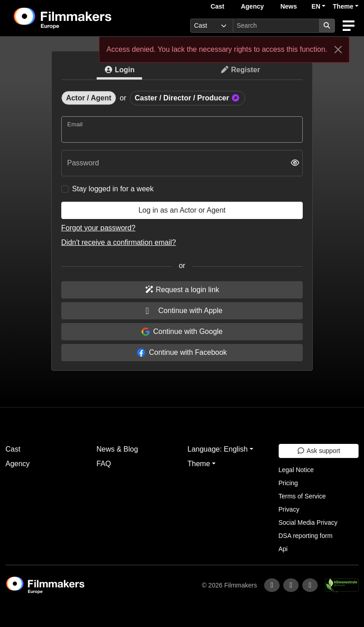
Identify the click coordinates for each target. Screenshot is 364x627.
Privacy (289, 509)
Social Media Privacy (308, 522)
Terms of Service (302, 496)
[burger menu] (349, 26)
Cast (217, 6)
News (289, 6)
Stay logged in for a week (113, 189)
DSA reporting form (306, 536)
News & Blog (118, 449)
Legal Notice (296, 470)
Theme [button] (343, 6)
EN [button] (316, 6)
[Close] (338, 50)
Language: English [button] (218, 449)
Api (283, 549)
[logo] (85, 18)
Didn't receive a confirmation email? (119, 242)
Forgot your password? (98, 228)
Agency (253, 6)
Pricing (288, 483)
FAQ (104, 464)
